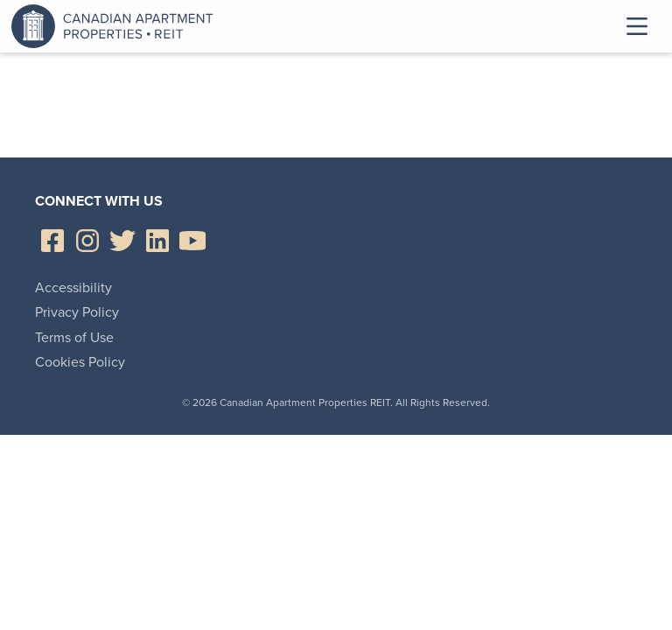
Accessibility (73, 287)
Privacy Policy (77, 312)
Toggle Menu (637, 26)
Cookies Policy (80, 362)
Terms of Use (74, 337)
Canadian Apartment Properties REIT (116, 26)
